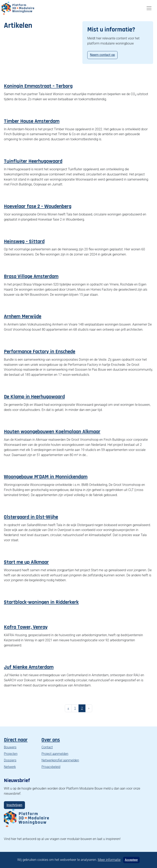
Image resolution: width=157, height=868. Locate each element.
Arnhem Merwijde (23, 316)
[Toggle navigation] (149, 8)
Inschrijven (14, 805)
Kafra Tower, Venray (26, 627)
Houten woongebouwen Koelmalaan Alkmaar (52, 432)
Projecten (11, 754)
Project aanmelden (55, 754)
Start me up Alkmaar (26, 562)
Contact (47, 747)
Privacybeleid (51, 767)
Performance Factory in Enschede (40, 352)
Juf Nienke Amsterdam (29, 667)
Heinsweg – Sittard (24, 242)
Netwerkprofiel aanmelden (60, 760)
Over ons (51, 740)
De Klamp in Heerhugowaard (34, 397)
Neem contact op (102, 55)
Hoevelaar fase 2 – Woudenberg (38, 206)
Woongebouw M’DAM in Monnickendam (46, 477)
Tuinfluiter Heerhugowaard (33, 161)
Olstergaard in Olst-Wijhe (31, 517)
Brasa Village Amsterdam (31, 276)
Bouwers (10, 747)
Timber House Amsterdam (32, 121)
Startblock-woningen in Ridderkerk (41, 602)
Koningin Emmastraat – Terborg (38, 86)
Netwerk (10, 767)
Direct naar (16, 740)
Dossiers (10, 760)
